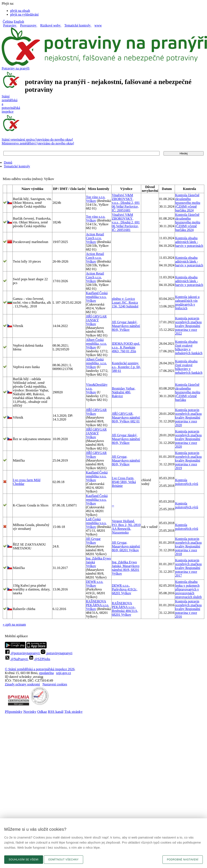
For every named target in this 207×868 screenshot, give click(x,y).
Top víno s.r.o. (96, 197)
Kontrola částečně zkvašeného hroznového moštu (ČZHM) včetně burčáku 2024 (188, 203)
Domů (8, 162)
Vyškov (91, 201)
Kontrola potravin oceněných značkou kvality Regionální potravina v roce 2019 (188, 460)
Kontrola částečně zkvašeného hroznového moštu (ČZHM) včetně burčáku (188, 392)
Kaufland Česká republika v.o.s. (97, 295)
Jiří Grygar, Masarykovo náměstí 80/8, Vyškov (126, 460)
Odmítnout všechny (64, 860)
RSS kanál (56, 712)
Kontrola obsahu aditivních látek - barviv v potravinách (189, 242)
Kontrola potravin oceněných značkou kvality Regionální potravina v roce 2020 (188, 417)
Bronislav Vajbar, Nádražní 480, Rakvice (124, 392)
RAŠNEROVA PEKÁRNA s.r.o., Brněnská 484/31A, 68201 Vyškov (125, 609)
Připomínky (14, 712)
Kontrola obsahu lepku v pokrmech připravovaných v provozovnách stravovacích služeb (188, 589)
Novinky (30, 712)
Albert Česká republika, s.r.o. (96, 342)
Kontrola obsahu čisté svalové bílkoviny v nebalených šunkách (189, 347)
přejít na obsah (20, 11)
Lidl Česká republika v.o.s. (96, 521)
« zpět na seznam (14, 624)
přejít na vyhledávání (24, 14)
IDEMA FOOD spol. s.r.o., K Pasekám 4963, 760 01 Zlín (126, 347)
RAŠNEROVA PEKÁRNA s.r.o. (97, 603)
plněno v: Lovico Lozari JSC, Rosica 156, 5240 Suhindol (125, 302)
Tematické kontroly (17, 166)
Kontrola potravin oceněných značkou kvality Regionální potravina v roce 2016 (188, 609)
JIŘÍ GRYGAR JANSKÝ (96, 318)
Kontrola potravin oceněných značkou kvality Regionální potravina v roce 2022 (188, 326)
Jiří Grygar (93, 539)
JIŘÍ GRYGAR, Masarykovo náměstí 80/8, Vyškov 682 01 (126, 417)
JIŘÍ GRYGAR (96, 410)
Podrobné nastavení (183, 860)
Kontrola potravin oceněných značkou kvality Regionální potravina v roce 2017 (188, 568)
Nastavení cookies (55, 684)
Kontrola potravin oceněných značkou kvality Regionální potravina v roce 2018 (188, 546)
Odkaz (42, 712)
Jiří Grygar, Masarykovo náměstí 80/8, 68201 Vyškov (126, 546)
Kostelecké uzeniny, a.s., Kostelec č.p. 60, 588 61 (126, 367)
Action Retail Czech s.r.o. (95, 236)
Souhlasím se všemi (24, 860)
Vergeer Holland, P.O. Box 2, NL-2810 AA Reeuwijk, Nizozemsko (126, 527)
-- (113, 505)
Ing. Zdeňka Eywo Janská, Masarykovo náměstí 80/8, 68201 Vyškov (126, 568)
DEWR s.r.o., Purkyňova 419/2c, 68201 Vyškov (125, 589)
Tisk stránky (74, 712)
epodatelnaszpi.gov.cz (55, 673)
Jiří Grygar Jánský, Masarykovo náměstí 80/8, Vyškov (126, 439)
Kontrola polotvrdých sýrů (187, 482)
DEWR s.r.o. (95, 582)
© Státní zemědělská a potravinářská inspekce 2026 (40, 669)
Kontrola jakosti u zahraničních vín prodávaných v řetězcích (187, 302)
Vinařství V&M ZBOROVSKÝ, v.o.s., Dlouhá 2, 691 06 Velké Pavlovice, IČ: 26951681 (126, 203)
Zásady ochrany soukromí (22, 684)
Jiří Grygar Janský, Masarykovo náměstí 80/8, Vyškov (126, 326)
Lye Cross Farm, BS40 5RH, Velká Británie (124, 482)
